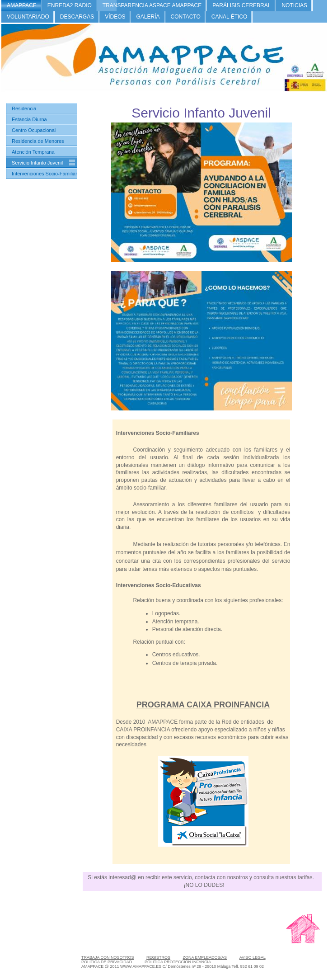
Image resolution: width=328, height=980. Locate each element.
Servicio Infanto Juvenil (37, 163)
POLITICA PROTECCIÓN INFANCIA (178, 962)
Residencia (24, 108)
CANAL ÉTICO (230, 17)
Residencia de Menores (38, 141)
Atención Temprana (33, 152)
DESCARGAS (77, 17)
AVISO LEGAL (253, 957)
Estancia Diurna (29, 119)
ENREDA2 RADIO (70, 5)
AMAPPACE (22, 5)
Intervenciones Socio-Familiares (47, 174)
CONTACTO (186, 17)
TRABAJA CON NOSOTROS (108, 957)
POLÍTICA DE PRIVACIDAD (107, 962)
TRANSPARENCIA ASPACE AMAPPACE (152, 5)
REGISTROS (158, 957)
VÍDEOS (115, 17)
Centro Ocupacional (34, 130)
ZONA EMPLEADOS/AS (205, 957)
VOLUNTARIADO (28, 17)
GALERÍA (148, 17)
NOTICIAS (294, 5)
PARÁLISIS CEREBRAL (241, 5)
